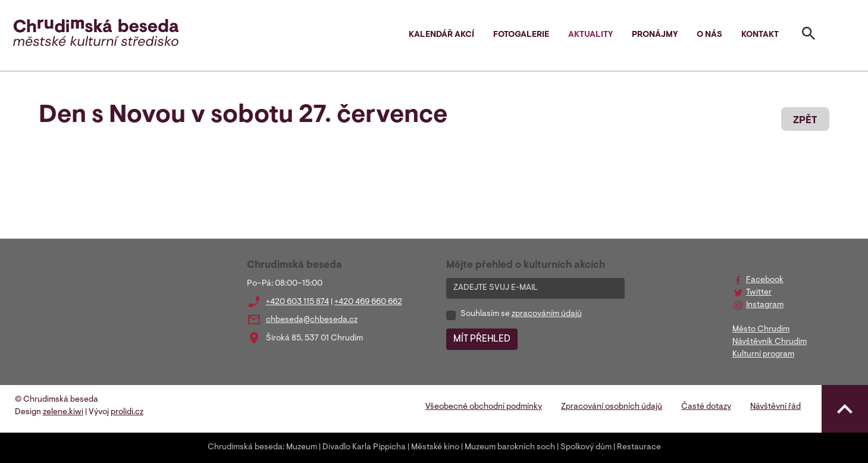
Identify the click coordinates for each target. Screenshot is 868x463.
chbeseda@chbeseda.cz (312, 320)
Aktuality (590, 35)
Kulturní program (763, 355)
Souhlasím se (521, 314)
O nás (709, 35)
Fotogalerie (521, 35)
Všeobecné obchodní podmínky (484, 407)
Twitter (759, 293)
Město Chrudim (761, 330)
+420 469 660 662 (368, 302)
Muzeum (302, 448)
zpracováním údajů (547, 314)
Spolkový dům (586, 448)
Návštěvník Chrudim (770, 342)
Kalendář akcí (441, 35)
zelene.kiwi (63, 412)
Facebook (765, 280)
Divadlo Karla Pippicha (364, 448)
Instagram (765, 305)
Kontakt (760, 35)
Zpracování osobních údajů (612, 407)
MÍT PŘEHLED (482, 339)
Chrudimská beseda (245, 448)
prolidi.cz (127, 412)
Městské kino (435, 448)
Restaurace (639, 448)
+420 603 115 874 (297, 302)
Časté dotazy (706, 407)
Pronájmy (655, 35)
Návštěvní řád (775, 407)
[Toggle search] (809, 36)
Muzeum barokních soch (510, 448)
